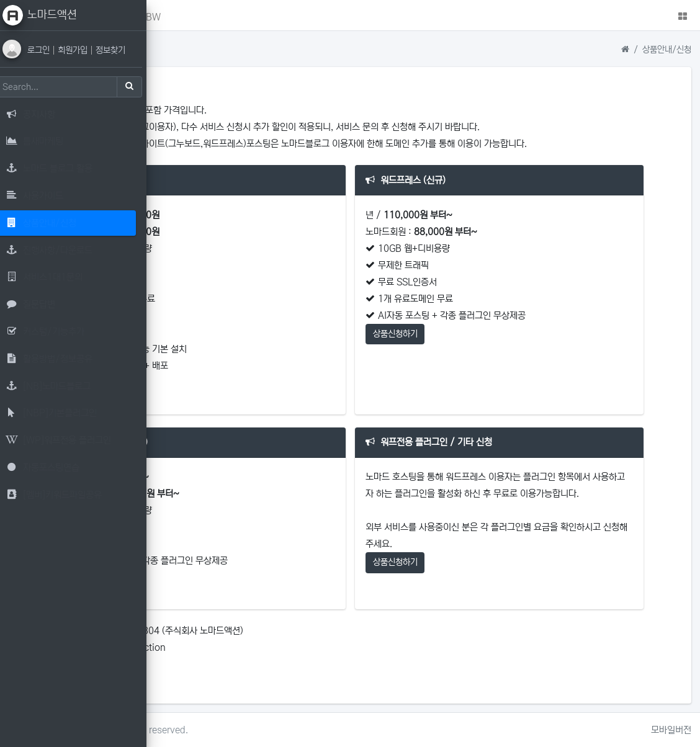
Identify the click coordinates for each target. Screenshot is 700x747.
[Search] (65, 87)
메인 (202, 17)
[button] (172, 15)
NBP (267, 17)
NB (234, 17)
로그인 (48, 50)
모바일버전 (671, 730)
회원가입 (83, 50)
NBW (305, 17)
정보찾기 (119, 50)
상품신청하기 (218, 384)
